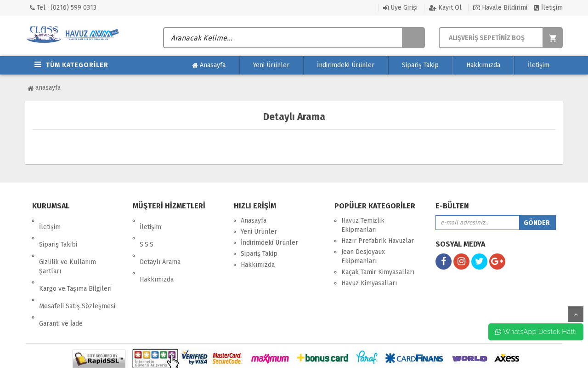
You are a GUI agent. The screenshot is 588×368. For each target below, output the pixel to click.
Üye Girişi (400, 8)
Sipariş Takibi (58, 232)
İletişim (548, 8)
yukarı (576, 314)
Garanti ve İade (61, 285)
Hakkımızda (483, 65)
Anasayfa (209, 65)
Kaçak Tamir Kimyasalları (378, 272)
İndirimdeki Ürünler (346, 65)
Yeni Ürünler (271, 65)
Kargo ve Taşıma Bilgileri (75, 263)
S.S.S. (147, 232)
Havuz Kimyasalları (369, 283)
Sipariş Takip (420, 65)
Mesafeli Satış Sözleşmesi (77, 274)
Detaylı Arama (160, 243)
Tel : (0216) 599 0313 (63, 8)
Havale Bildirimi (500, 8)
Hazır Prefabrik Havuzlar (378, 241)
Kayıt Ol (445, 8)
